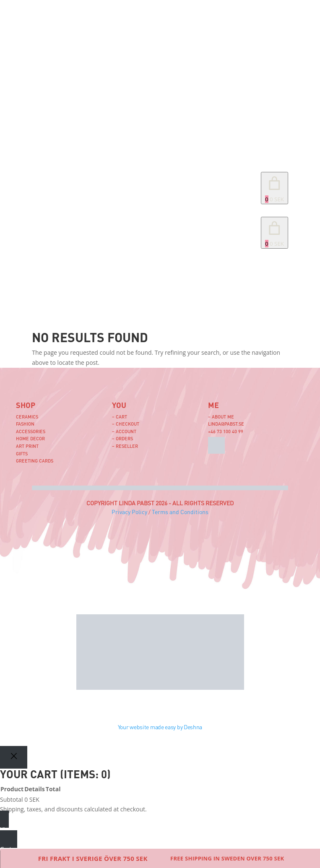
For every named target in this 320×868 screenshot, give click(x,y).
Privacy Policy (129, 512)
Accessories (31, 431)
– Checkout (126, 424)
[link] (274, 233)
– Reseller (125, 446)
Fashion (25, 424)
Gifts (22, 453)
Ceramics (27, 417)
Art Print (27, 446)
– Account (124, 431)
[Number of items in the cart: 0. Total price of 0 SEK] (274, 188)
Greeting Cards (35, 461)
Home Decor (30, 438)
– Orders (122, 438)
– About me (221, 417)
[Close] (14, 757)
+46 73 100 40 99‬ (226, 431)
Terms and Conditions (180, 512)
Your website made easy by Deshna (160, 727)
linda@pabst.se (226, 424)
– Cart (120, 417)
